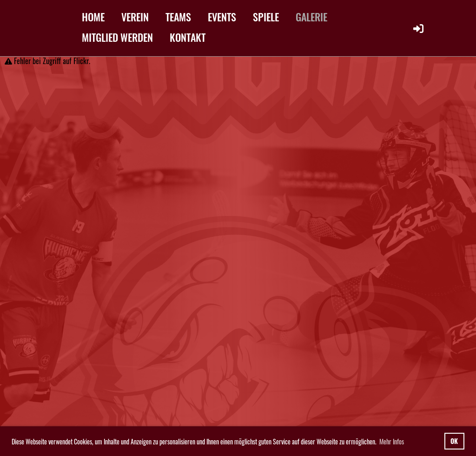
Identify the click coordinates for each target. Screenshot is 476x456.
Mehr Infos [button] (392, 441)
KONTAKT (188, 37)
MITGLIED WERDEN (117, 37)
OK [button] (454, 441)
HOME (93, 17)
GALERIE (311, 17)
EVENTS (222, 17)
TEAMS (178, 17)
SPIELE (266, 17)
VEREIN (135, 17)
